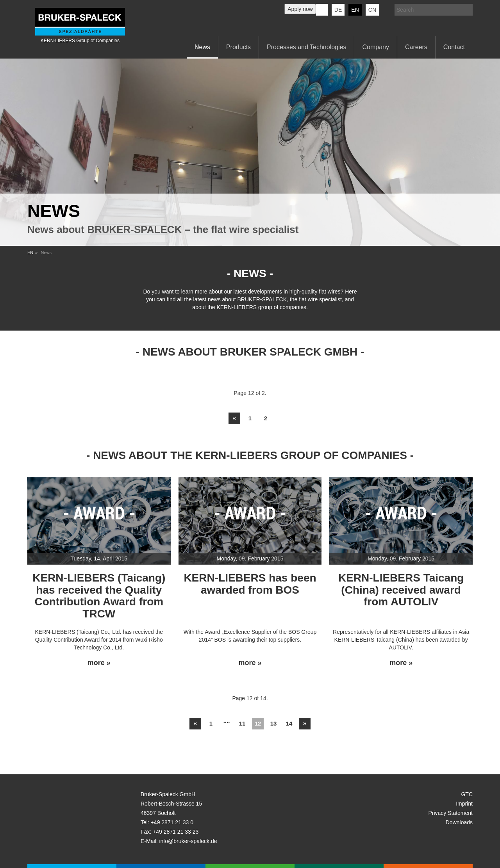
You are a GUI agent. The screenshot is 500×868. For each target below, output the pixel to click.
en (355, 10)
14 (289, 723)
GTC (467, 794)
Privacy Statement (450, 813)
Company (375, 47)
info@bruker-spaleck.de (188, 841)
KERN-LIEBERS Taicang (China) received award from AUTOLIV (401, 590)
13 (274, 723)
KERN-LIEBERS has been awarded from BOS (250, 584)
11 (242, 723)
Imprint (464, 804)
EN (30, 253)
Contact (454, 47)
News (202, 47)
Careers (416, 47)
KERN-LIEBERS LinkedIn (322, 10)
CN (372, 10)
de (338, 10)
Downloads (459, 822)
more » (99, 663)
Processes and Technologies (306, 47)
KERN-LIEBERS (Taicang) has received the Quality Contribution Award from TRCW (99, 596)
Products (238, 47)
